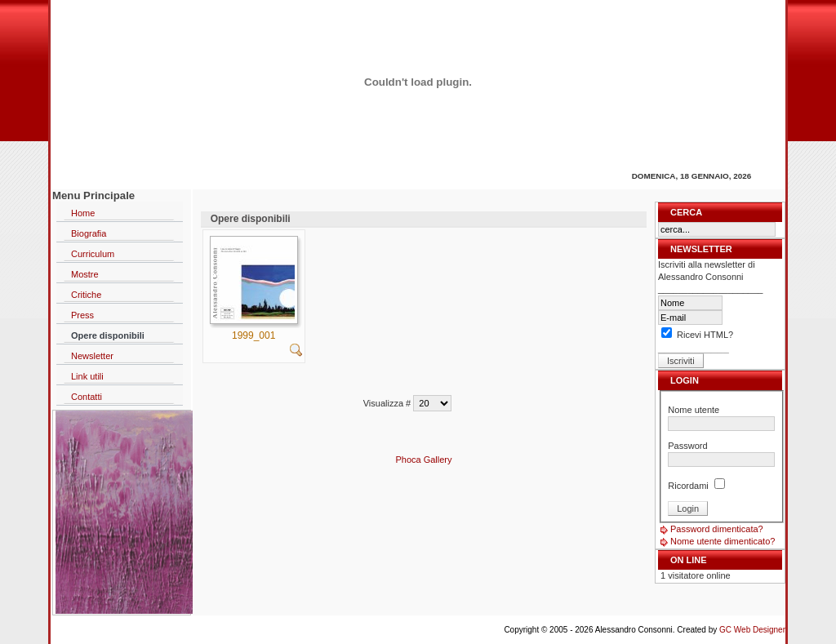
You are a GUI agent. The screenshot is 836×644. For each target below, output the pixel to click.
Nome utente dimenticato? (723, 541)
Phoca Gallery (423, 460)
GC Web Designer (752, 630)
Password (687, 446)
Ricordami (688, 486)
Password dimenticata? (717, 529)
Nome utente (694, 410)
